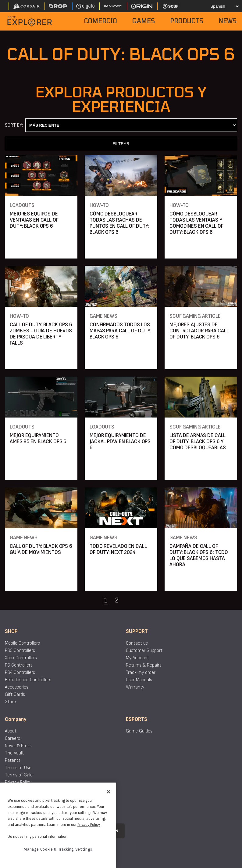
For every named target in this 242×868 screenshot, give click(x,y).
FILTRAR (121, 144)
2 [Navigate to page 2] (117, 600)
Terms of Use (18, 768)
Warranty (135, 687)
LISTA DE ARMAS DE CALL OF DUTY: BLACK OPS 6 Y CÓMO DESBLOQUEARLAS (198, 441)
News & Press (18, 746)
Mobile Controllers (22, 643)
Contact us (137, 643)
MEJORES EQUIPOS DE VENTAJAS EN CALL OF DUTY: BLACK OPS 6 (34, 220)
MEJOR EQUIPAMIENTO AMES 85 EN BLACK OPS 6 (38, 438)
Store (10, 702)
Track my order (141, 673)
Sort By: (14, 125)
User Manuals (139, 680)
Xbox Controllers (21, 658)
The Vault (14, 753)
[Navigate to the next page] (132, 600)
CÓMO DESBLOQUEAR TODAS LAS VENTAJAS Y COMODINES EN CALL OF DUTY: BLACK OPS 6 (196, 223)
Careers (12, 738)
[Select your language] (220, 6)
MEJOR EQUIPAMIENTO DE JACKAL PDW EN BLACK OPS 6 (120, 441)
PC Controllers (19, 665)
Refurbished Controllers (28, 680)
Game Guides (139, 731)
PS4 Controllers (20, 673)
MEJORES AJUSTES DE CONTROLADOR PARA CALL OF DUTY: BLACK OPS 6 (199, 331)
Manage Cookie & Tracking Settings (58, 849)
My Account (137, 658)
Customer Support (144, 651)
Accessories (17, 687)
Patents (13, 760)
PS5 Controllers (20, 651)
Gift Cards (15, 694)
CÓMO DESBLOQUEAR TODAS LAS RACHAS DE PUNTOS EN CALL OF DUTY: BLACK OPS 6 (119, 223)
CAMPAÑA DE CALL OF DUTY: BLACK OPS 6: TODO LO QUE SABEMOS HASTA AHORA (199, 555)
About (11, 731)
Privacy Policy (18, 782)
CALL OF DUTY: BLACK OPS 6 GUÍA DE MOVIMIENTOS (41, 549)
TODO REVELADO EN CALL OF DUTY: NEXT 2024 (118, 549)
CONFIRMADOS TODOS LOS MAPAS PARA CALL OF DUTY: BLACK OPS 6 (120, 331)
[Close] (109, 792)
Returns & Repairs (144, 665)
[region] (58, 825)
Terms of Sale (19, 775)
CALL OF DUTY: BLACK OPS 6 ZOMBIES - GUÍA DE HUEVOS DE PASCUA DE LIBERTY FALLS (41, 334)
